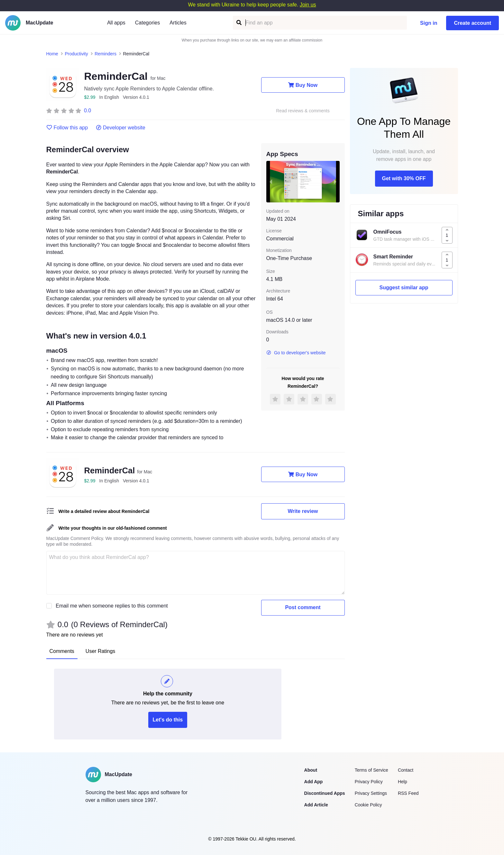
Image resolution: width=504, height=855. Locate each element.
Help (403, 782)
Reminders (105, 54)
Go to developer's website (296, 353)
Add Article (316, 805)
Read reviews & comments (303, 111)
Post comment (303, 607)
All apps (116, 23)
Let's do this (168, 720)
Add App (314, 782)
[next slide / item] (335, 181)
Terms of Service (371, 770)
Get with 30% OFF (404, 178)
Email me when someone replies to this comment (112, 606)
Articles (178, 23)
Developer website (120, 128)
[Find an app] (238, 23)
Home (52, 54)
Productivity (76, 54)
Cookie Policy (368, 805)
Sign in (429, 23)
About (311, 770)
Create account (472, 23)
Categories (147, 23)
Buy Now (303, 85)
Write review (303, 511)
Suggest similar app (404, 288)
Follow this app (67, 128)
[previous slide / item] (271, 181)
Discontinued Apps (325, 793)
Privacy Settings (371, 793)
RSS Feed (408, 793)
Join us (308, 5)
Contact (406, 770)
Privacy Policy (369, 782)
